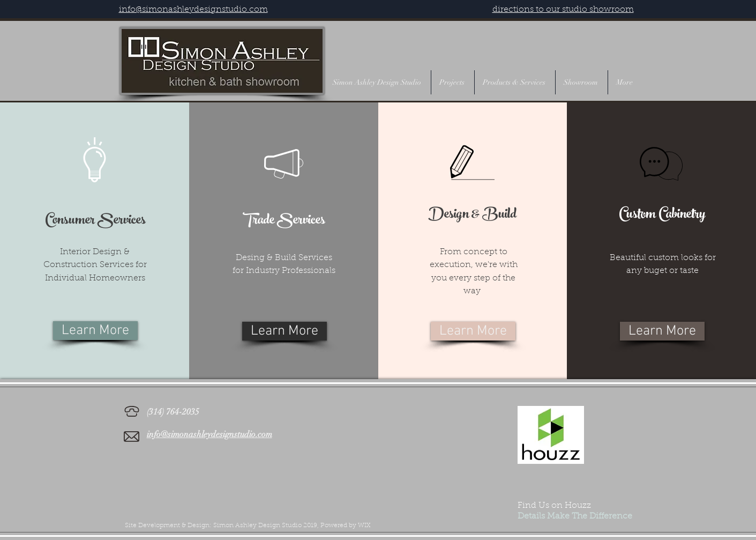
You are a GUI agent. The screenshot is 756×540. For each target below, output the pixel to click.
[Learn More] (95, 331)
